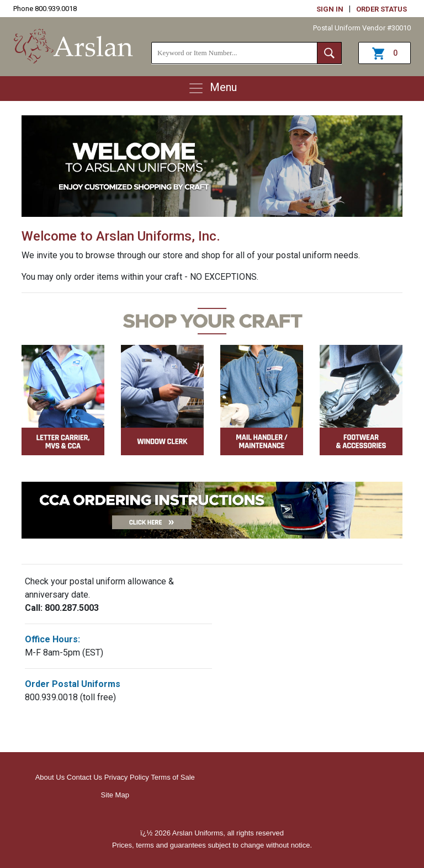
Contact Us (84, 777)
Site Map (115, 795)
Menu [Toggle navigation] (212, 88)
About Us (50, 777)
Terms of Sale (173, 777)
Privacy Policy (127, 777)
